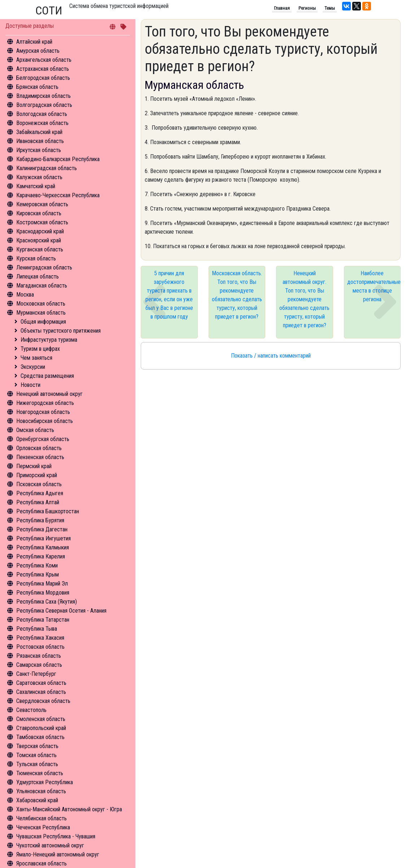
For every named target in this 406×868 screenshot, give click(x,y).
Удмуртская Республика (45, 782)
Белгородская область (43, 78)
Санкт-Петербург (36, 674)
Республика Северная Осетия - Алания (61, 611)
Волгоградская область (44, 105)
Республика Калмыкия (43, 547)
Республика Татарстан (43, 620)
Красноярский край (39, 240)
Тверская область (37, 746)
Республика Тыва (37, 629)
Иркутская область (39, 150)
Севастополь (31, 710)
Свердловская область (43, 701)
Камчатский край (36, 186)
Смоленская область (41, 719)
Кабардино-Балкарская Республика (58, 159)
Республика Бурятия (40, 520)
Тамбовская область (40, 737)
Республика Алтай (38, 502)
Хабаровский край (37, 800)
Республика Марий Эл (42, 584)
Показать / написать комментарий (271, 356)
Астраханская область (43, 69)
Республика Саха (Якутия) (47, 602)
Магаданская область (42, 286)
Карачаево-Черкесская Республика (58, 195)
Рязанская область (39, 656)
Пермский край (34, 466)
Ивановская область (40, 141)
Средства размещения (47, 376)
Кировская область (39, 213)
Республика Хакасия (40, 638)
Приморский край (37, 475)
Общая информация (43, 322)
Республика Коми (37, 565)
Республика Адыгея (40, 493)
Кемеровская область (42, 204)
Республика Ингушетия (43, 538)
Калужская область (39, 177)
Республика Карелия (41, 556)
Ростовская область (40, 647)
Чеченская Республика (43, 827)
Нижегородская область (45, 403)
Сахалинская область (41, 692)
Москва (25, 295)
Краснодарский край (40, 231)
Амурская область (38, 51)
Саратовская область (41, 683)
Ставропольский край (41, 728)
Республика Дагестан (42, 529)
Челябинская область (42, 818)
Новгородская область (43, 412)
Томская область (36, 755)
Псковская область (39, 484)
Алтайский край (34, 42)
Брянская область (37, 87)
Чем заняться (36, 358)
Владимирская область (43, 96)
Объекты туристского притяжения (61, 331)
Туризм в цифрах (40, 349)
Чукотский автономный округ (50, 845)
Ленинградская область (44, 267)
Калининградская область (47, 168)
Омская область (35, 430)
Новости (30, 385)
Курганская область (40, 249)
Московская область (41, 304)
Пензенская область (40, 457)
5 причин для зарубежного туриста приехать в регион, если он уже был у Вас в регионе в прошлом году (169, 295)
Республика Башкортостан (48, 511)
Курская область (36, 258)
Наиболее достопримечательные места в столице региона (374, 286)
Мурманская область (41, 313)
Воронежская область (42, 123)
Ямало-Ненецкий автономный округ (58, 854)
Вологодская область (42, 114)
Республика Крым (38, 575)
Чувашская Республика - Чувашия (56, 836)
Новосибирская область (45, 421)
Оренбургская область (43, 439)
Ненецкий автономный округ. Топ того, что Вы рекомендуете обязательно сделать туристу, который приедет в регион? (304, 299)
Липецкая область (38, 277)
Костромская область (42, 222)
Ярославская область (42, 863)
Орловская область (39, 448)
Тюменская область (40, 773)
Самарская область (39, 665)
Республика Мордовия (43, 593)
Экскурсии (33, 367)
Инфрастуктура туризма (49, 340)
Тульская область (37, 764)
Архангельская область (44, 60)
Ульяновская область (41, 791)
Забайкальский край (39, 132)
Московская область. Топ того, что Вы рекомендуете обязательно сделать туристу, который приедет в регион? (237, 295)
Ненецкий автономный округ (49, 394)
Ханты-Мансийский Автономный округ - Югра (69, 809)
